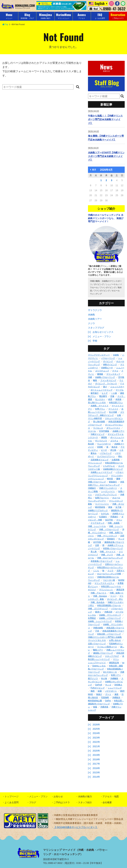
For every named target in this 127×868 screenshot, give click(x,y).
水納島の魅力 (85, 796)
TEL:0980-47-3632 (53, 863)
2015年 (96, 772)
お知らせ (58, 796)
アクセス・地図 (111, 796)
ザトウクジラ (95, 310)
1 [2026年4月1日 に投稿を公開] (101, 180)
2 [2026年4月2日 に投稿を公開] (106, 180)
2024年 (96, 733)
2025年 (96, 729)
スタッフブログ (96, 328)
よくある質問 (12, 802)
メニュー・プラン (102, 336)
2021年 (96, 746)
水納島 (91, 315)
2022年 (96, 742)
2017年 (96, 764)
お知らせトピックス (103, 332)
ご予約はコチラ (62, 802)
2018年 (96, 759)
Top (5, 24)
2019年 (96, 755)
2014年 (96, 777)
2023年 (96, 738)
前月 (93, 170)
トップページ (12, 796)
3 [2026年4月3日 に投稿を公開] (112, 180)
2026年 (96, 725)
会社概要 (107, 802)
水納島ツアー (95, 319)
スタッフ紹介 (85, 802)
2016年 (96, 768)
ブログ (33, 802)
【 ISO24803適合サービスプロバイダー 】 (76, 827)
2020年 (96, 751)
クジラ (91, 323)
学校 (95, 341)
